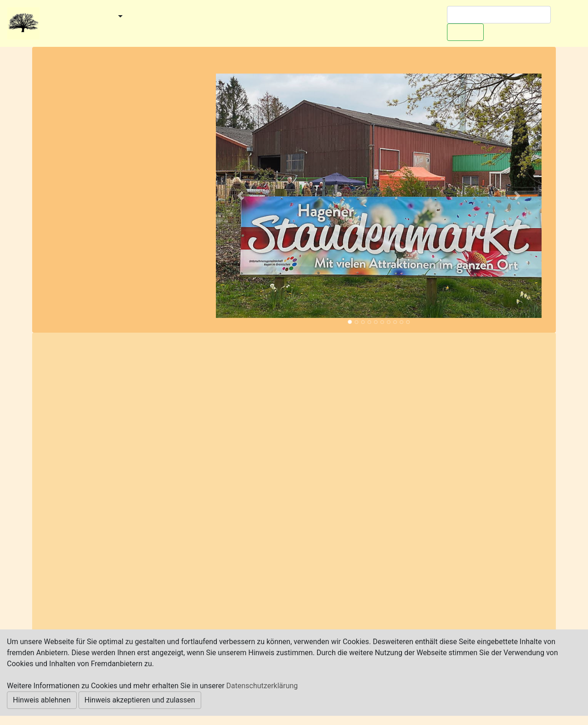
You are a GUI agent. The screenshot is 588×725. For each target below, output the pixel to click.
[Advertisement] (124, 161)
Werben (397, 17)
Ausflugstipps (274, 17)
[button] (240, 196)
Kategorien (152, 17)
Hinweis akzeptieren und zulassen (140, 700)
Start (53, 17)
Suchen (465, 32)
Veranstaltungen (211, 17)
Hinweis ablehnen (42, 700)
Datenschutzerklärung (262, 686)
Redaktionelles (71, 29)
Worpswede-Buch (341, 17)
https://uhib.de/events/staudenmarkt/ (166, 575)
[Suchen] (499, 15)
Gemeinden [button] (93, 17)
